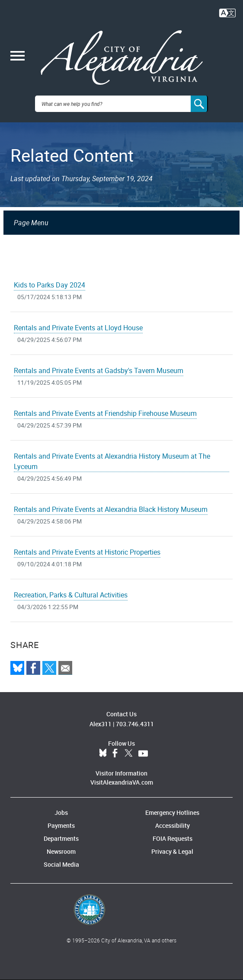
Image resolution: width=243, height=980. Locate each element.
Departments (61, 838)
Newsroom (61, 851)
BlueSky (103, 753)
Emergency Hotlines (172, 812)
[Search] (199, 104)
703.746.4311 (135, 724)
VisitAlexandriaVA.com (122, 782)
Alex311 (101, 724)
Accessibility (173, 825)
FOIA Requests (173, 838)
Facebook (115, 753)
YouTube (143, 753)
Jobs (61, 812)
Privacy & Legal (172, 851)
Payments (61, 825)
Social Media (61, 864)
